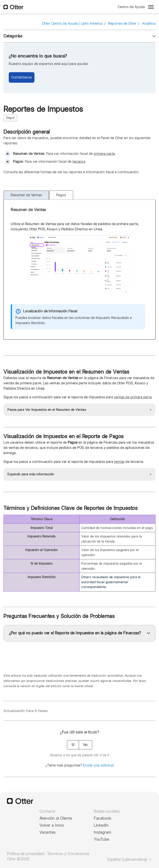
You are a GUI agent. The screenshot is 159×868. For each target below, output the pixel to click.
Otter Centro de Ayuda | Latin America (72, 24)
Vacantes (48, 832)
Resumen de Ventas (26, 195)
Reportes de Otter (122, 24)
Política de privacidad (26, 854)
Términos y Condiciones (68, 854)
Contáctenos (22, 77)
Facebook (103, 818)
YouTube (102, 839)
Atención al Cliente (56, 818)
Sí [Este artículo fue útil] (73, 745)
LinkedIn (101, 825)
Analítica (149, 24)
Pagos (61, 195)
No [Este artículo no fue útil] (85, 745)
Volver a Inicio (52, 825)
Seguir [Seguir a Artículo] (10, 118)
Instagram (103, 832)
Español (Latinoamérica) (130, 859)
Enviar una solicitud (98, 765)
